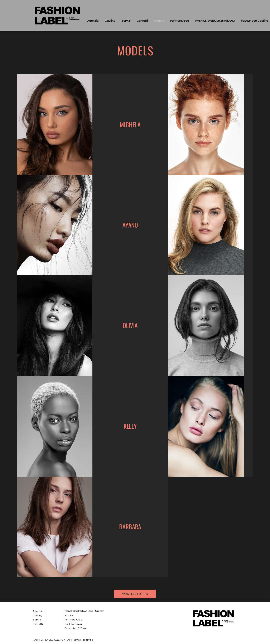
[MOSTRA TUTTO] (135, 594)
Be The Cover (73, 624)
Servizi (37, 620)
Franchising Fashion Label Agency (84, 611)
